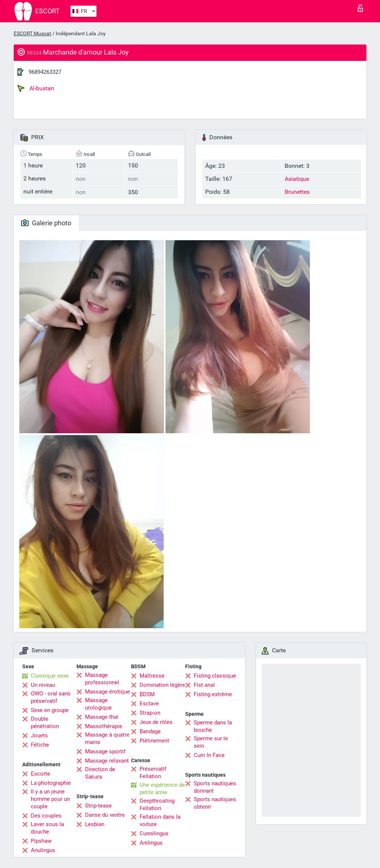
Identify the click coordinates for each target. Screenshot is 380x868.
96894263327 (45, 72)
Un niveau (43, 685)
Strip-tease (98, 806)
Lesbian (95, 824)
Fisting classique (215, 676)
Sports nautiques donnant (215, 787)
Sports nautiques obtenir (215, 803)
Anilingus (151, 843)
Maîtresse (152, 676)
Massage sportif (105, 751)
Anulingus (43, 850)
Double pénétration (45, 722)
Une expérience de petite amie (162, 789)
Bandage (150, 731)
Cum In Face (209, 755)
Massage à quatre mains (107, 738)
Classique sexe (50, 676)
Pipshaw (41, 841)
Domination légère (162, 685)
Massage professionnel (102, 679)
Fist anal (204, 685)
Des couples (46, 816)
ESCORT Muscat (32, 33)
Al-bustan (36, 88)
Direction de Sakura (100, 773)
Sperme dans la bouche (213, 726)
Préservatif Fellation (153, 773)
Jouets (39, 735)
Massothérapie (104, 726)
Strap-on (150, 713)
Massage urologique (98, 704)
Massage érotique (107, 692)
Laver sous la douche (47, 828)
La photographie (51, 783)
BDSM (147, 694)
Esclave (149, 704)
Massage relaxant (107, 761)
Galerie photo (46, 223)
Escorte (40, 774)
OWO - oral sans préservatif (51, 697)
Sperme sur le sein (211, 742)
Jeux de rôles (156, 722)
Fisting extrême (213, 694)
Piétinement (154, 741)
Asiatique (297, 179)
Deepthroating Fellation (157, 805)
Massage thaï (102, 717)
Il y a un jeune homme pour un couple (50, 799)
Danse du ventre (105, 815)
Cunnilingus (154, 833)
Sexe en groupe (50, 710)
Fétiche (40, 745)
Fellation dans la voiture (160, 820)
